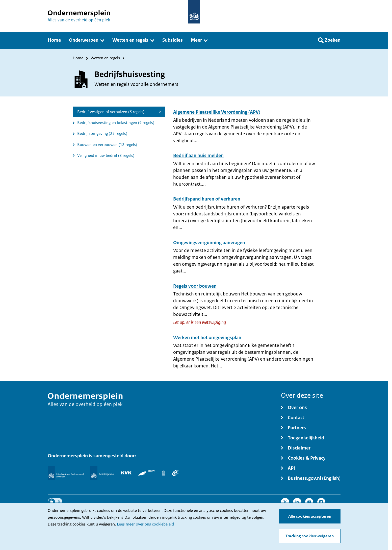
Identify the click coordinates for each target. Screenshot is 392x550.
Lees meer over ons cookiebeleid (145, 524)
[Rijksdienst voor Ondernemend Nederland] (66, 473)
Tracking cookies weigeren (310, 536)
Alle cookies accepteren (310, 516)
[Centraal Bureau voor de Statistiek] (164, 473)
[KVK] (126, 473)
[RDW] (147, 473)
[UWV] (175, 473)
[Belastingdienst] (102, 473)
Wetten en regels (105, 58)
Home (78, 58)
